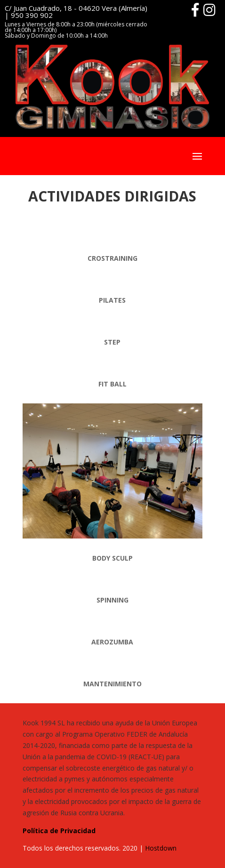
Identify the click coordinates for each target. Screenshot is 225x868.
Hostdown (161, 848)
